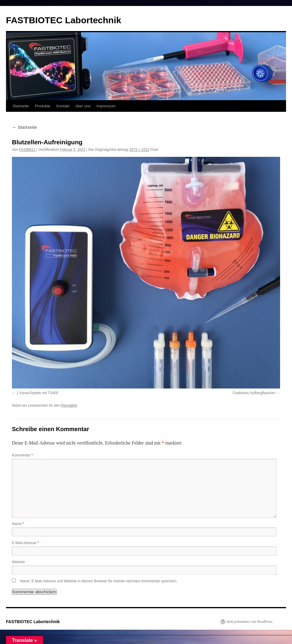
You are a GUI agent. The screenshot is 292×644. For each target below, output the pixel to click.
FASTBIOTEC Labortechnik (64, 20)
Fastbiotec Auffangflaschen (254, 393)
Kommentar (22, 455)
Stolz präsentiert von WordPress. (250, 622)
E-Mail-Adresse (25, 543)
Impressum (106, 106)
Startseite (21, 106)
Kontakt (63, 106)
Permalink (69, 405)
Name (18, 524)
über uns (83, 106)
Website (18, 562)
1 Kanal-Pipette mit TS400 (37, 393)
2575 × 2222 (139, 150)
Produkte (43, 106)
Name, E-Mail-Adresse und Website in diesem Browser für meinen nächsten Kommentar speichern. (99, 581)
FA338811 (27, 150)
